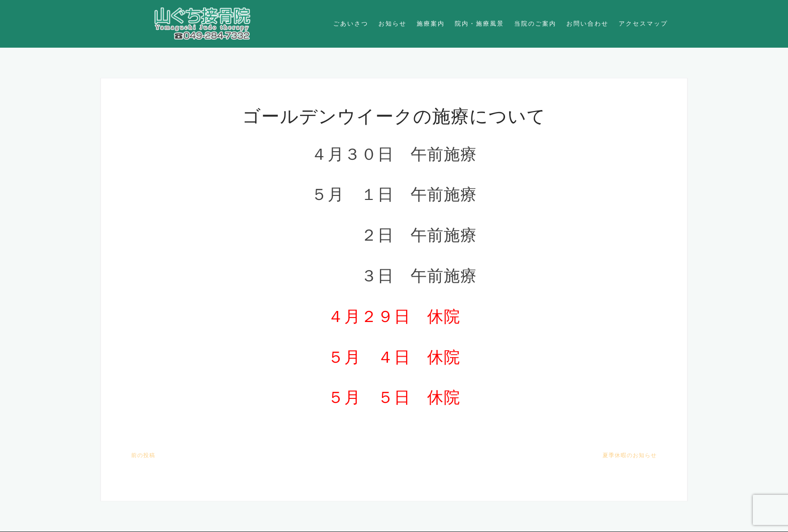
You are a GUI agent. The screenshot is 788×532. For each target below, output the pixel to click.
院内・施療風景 (479, 23)
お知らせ (392, 23)
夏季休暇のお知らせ (630, 455)
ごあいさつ (351, 23)
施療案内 (431, 23)
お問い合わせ (587, 23)
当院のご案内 (535, 23)
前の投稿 (143, 455)
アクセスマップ (643, 23)
